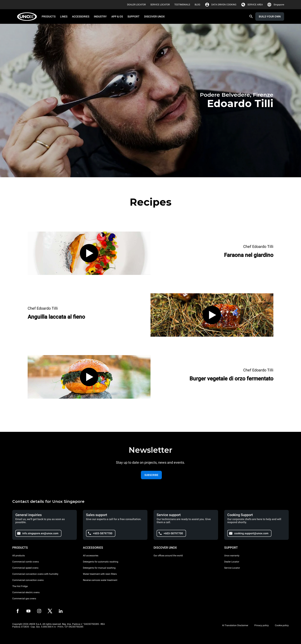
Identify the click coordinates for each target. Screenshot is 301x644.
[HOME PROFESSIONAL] (28, 17)
